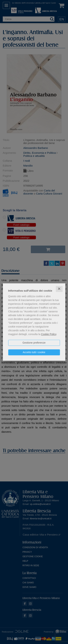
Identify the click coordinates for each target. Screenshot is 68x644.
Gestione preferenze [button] (34, 343)
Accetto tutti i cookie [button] (34, 352)
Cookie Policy (49, 334)
